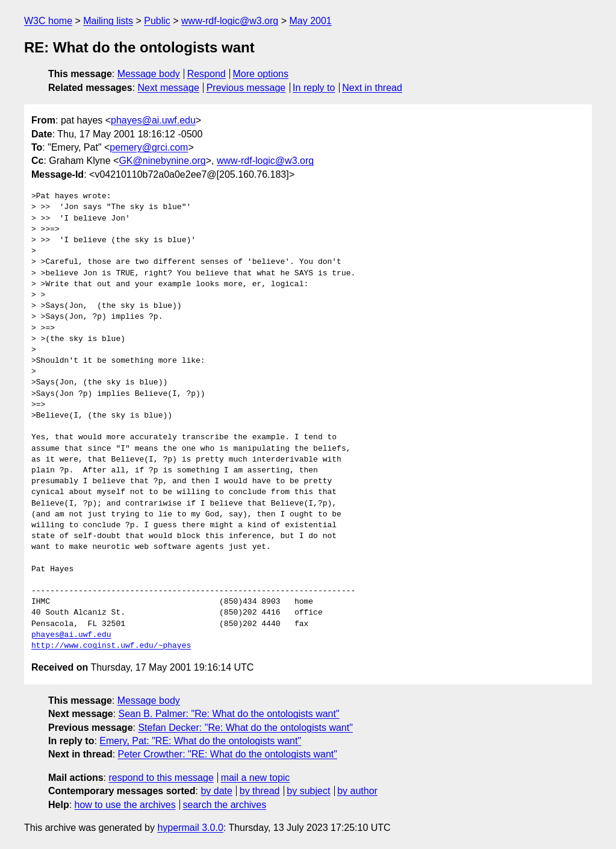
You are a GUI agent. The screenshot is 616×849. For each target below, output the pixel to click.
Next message (169, 88)
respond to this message (161, 778)
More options (261, 74)
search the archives (225, 805)
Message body (149, 74)
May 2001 (310, 21)
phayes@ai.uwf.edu (153, 120)
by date (216, 791)
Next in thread (372, 88)
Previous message (246, 88)
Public (157, 21)
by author (357, 791)
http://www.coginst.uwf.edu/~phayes (111, 646)
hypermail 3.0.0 (190, 828)
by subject (308, 791)
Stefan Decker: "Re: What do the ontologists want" (245, 728)
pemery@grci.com (149, 147)
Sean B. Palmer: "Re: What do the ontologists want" (229, 714)
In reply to (314, 88)
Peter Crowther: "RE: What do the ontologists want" (228, 754)
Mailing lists (108, 21)
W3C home (48, 21)
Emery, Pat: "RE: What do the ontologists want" (200, 741)
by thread (260, 791)
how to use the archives (125, 805)
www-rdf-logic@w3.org (230, 21)
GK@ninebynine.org (162, 161)
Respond (207, 74)
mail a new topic (256, 778)
